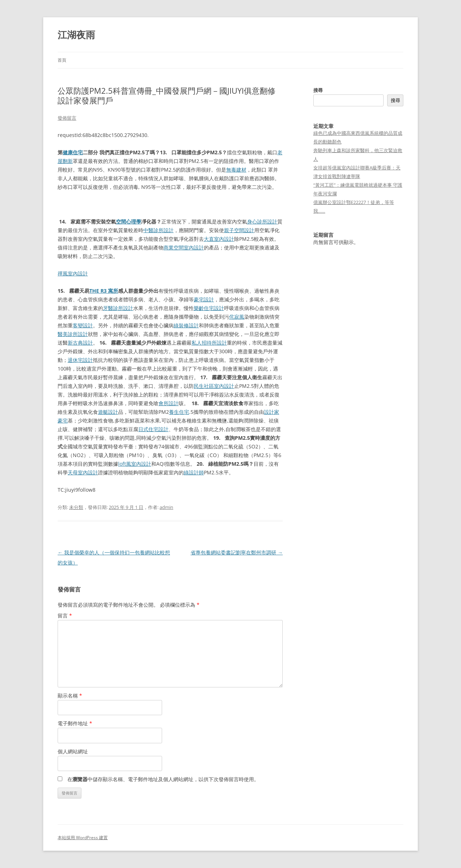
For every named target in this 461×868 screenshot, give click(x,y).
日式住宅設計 (153, 429)
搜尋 (318, 90)
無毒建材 (236, 170)
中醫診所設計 (158, 230)
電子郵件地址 (75, 723)
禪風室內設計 (73, 273)
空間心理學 (129, 222)
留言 (65, 615)
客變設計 (83, 325)
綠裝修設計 (186, 325)
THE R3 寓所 (104, 291)
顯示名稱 (70, 696)
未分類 (76, 507)
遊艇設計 (108, 412)
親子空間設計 (239, 230)
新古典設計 (80, 343)
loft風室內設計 (135, 464)
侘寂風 (237, 317)
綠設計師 (194, 472)
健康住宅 (73, 152)
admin (166, 507)
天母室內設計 (83, 472)
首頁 (62, 60)
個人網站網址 (73, 751)
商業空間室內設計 (184, 247)
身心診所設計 (262, 222)
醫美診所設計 (73, 334)
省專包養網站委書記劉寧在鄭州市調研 (237, 552)
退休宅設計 (80, 360)
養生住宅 (179, 412)
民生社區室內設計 (214, 386)
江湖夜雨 (76, 35)
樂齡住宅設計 (209, 308)
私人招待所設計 (209, 343)
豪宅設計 (204, 299)
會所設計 (169, 403)
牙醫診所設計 (118, 308)
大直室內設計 (219, 239)
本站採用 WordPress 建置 (83, 838)
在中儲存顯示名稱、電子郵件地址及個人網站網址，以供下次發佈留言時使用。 (163, 779)
